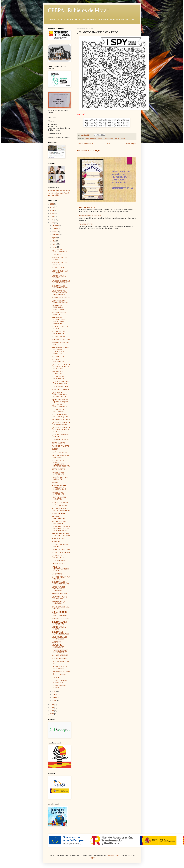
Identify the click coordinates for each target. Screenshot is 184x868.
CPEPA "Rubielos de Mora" (78, 10)
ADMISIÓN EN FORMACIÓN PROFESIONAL (58, 308)
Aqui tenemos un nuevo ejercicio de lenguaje (60, 401)
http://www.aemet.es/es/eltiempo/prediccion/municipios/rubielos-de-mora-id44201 (59, 193)
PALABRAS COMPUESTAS (58, 361)
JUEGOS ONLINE (58, 564)
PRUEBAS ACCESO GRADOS (59, 314)
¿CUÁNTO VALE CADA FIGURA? (60, 545)
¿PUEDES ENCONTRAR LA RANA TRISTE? (61, 282)
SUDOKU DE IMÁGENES (61, 298)
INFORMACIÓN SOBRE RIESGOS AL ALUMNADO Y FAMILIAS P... (60, 351)
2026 (52, 204)
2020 (52, 223)
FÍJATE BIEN (56, 255)
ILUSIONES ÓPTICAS (60, 502)
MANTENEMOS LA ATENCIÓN (59, 373)
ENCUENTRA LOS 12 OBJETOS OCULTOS (60, 583)
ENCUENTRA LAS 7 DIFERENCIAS (59, 333)
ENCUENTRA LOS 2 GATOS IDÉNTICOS (60, 287)
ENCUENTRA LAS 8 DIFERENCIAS (59, 522)
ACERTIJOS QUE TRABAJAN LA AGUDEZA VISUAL (102, 138)
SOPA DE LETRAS (58, 268)
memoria (122, 138)
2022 (52, 217)
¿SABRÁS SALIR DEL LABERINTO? (60, 478)
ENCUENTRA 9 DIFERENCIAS (58, 493)
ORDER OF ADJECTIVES (61, 550)
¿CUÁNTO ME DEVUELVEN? (58, 557)
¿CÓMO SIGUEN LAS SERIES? (60, 272)
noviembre (56, 228)
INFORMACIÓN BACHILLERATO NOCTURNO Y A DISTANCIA (59, 321)
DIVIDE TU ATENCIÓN (60, 594)
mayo (54, 247)
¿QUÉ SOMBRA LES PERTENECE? (59, 638)
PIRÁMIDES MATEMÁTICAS (58, 517)
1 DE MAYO (56, 677)
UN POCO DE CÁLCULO (61, 553)
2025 (52, 207)
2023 (52, 213)
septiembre (56, 235)
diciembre (56, 225)
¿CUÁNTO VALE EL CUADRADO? (59, 498)
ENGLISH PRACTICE (87, 208)
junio (54, 244)
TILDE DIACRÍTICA (86, 224)
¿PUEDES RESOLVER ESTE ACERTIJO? (60, 651)
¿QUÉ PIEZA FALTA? (59, 452)
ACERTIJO (56, 541)
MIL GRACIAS (57, 574)
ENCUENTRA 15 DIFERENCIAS (58, 473)
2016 (52, 714)
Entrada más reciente (85, 144)
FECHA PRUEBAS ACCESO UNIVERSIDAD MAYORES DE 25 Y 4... (61, 463)
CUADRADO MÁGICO (60, 387)
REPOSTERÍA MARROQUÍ (89, 151)
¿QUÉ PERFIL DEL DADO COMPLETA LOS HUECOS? (59, 293)
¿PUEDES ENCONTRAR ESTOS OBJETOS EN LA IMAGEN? (61, 367)
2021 (52, 220)
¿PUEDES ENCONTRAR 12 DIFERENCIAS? (61, 424)
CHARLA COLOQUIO (59, 658)
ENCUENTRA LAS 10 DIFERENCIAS (59, 623)
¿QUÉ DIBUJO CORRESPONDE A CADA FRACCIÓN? (60, 395)
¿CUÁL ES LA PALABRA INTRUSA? (61, 436)
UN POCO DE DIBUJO (60, 655)
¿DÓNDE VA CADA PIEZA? (59, 277)
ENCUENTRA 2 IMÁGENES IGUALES (60, 633)
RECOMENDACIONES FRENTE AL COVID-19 (61, 509)
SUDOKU (55, 449)
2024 (52, 210)
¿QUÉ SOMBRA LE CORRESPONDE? (59, 251)
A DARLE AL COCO (59, 538)
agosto (55, 238)
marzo (55, 694)
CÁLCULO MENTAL (59, 674)
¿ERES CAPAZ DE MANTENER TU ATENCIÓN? (59, 589)
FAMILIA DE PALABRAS (60, 440)
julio (54, 241)
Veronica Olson (114, 856)
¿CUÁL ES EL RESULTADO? (58, 646)
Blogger (92, 858)
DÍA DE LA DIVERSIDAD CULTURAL (61, 456)
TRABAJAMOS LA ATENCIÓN (58, 603)
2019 (52, 705)
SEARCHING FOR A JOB (61, 340)
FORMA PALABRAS (59, 513)
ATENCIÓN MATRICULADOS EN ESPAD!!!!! (60, 569)
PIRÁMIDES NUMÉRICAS (61, 420)
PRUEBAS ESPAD (58, 357)
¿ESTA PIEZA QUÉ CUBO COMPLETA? (60, 302)
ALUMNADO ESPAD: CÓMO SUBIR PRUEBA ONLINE (59, 487)
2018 (52, 708)
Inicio (109, 144)
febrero (55, 698)
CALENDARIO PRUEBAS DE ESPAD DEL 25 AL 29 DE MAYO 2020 (61, 528)
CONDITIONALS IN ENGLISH (90, 216)
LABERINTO (56, 642)
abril (54, 691)
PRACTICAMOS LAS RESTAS (59, 264)
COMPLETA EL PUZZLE (60, 619)
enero (54, 701)
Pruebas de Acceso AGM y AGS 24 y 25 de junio (61, 534)
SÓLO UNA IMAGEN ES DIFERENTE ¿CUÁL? (60, 416)
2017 (52, 711)
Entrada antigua (130, 144)
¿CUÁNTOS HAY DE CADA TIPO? (59, 598)
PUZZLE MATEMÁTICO (60, 390)
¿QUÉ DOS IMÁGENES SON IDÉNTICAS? (60, 383)
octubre (55, 232)
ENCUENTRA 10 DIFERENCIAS (58, 378)
